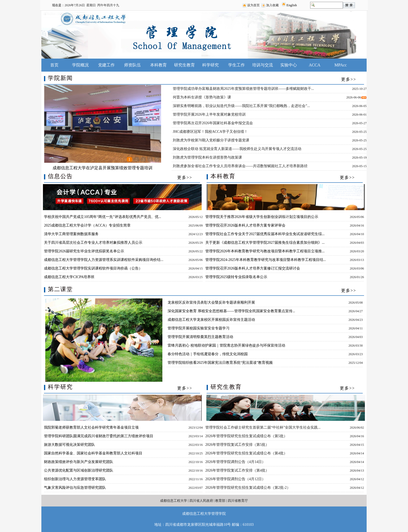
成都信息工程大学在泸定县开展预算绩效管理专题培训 (103, 168)
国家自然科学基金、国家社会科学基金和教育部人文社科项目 (93, 453)
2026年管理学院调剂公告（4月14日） (235, 462)
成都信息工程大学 (174, 501)
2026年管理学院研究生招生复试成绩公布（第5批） (246, 436)
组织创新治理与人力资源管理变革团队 (75, 479)
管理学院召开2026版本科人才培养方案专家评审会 (245, 225)
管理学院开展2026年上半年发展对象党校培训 (209, 114)
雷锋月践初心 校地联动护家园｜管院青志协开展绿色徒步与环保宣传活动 (226, 345)
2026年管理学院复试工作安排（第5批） (237, 445)
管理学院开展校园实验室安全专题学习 (199, 328)
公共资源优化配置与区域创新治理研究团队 (79, 470)
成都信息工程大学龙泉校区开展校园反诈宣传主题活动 (211, 320)
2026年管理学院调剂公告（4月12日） (235, 479)
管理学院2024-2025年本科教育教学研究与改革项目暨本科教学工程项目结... (266, 260)
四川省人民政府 (201, 501)
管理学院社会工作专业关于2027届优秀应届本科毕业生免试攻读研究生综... (265, 234)
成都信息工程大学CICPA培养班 (69, 277)
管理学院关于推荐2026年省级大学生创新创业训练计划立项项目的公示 (262, 217)
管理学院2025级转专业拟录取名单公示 (236, 277)
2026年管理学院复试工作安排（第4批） (237, 470)
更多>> (349, 79)
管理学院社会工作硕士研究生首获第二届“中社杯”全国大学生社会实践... (263, 427)
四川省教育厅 (238, 501)
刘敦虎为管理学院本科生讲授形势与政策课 (207, 157)
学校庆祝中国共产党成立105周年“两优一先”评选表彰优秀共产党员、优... (103, 217)
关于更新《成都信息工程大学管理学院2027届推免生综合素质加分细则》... (265, 243)
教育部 (220, 501)
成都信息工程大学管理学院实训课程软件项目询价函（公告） (93, 268)
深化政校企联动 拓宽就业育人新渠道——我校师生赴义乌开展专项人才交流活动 (237, 149)
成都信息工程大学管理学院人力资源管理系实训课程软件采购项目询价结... (104, 260)
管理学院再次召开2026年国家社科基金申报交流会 (213, 123)
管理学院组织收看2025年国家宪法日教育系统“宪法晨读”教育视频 (220, 363)
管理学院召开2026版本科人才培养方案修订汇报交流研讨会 (253, 268)
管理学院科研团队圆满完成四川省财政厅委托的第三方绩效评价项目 (99, 436)
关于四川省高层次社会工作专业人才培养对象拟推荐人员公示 (93, 243)
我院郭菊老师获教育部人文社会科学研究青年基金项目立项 (91, 427)
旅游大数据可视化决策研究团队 (69, 445)
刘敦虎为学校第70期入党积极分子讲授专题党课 (211, 140)
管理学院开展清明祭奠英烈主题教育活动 (200, 337)
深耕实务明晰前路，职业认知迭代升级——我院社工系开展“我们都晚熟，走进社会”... (241, 106)
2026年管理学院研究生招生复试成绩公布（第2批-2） (248, 488)
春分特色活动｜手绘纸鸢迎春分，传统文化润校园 (208, 354)
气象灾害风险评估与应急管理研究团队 (75, 488)
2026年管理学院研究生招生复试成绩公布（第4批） (246, 453)
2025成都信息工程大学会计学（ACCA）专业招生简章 (87, 225)
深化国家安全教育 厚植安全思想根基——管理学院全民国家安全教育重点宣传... (231, 311)
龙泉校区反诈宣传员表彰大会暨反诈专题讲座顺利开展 (211, 302)
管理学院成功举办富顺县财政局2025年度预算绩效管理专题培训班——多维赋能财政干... (243, 89)
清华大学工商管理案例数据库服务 (71, 234)
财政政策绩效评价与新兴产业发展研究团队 (79, 462)
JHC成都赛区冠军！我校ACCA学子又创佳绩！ (210, 132)
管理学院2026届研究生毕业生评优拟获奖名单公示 (84, 251)
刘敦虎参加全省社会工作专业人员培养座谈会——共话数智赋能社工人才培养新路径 (240, 166)
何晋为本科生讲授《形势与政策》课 (202, 97)
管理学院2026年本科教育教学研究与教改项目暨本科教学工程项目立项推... (265, 251)
